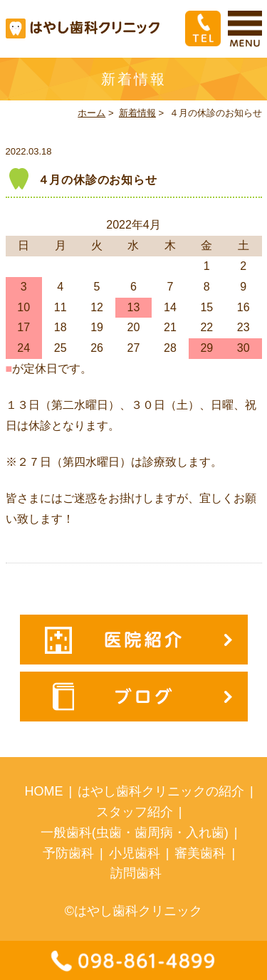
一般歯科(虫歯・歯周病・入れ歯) (135, 833)
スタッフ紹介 (135, 812)
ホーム (91, 113)
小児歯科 (135, 853)
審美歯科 (200, 853)
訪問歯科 (136, 873)
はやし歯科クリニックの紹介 (161, 791)
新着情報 (137, 113)
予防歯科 (68, 853)
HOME (43, 791)
